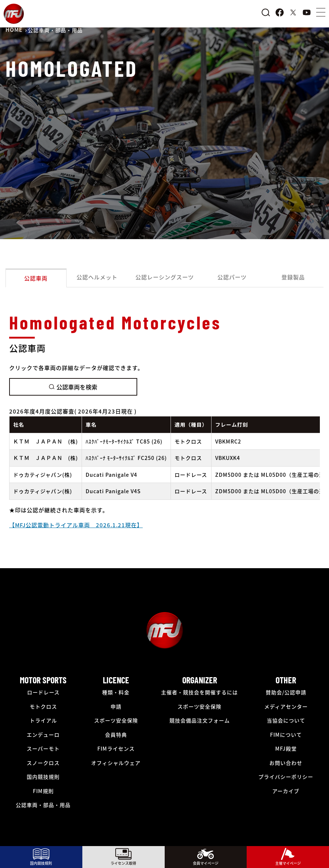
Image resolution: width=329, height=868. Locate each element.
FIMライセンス (116, 748)
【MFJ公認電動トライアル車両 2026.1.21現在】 (76, 525)
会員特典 (116, 735)
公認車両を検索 (73, 387)
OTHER (286, 680)
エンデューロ (43, 735)
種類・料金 (116, 692)
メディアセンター (286, 706)
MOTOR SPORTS (43, 680)
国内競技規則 (43, 777)
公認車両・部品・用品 (43, 805)
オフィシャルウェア (116, 763)
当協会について (286, 720)
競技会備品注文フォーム (200, 720)
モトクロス (43, 706)
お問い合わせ (286, 763)
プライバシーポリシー (286, 777)
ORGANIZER (200, 680)
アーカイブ (286, 791)
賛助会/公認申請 (286, 692)
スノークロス (43, 763)
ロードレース (43, 692)
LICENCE (116, 680)
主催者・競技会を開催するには (199, 692)
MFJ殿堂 (286, 748)
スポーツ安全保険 (116, 720)
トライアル (43, 720)
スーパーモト (43, 748)
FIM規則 (43, 791)
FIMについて (286, 735)
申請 (116, 706)
